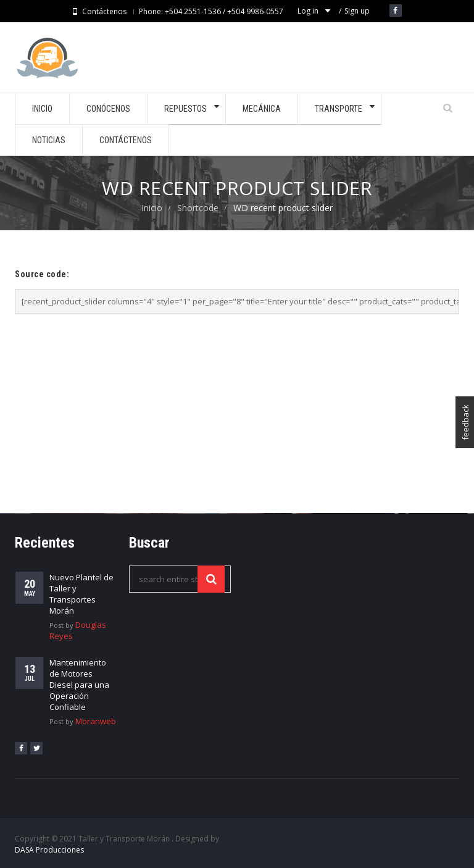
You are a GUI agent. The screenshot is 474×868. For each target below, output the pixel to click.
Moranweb (96, 721)
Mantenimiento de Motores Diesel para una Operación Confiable (79, 685)
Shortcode (198, 208)
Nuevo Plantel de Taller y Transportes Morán (81, 594)
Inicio (152, 208)
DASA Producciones (49, 850)
